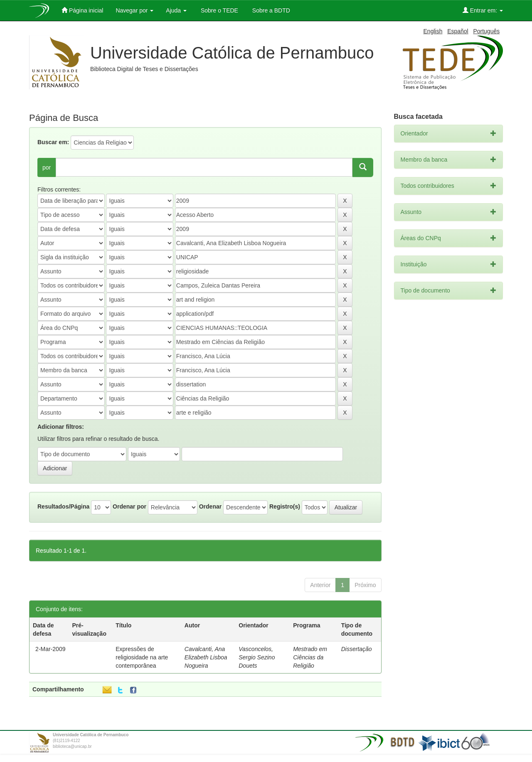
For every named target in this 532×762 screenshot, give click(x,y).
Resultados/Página (63, 506)
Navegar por (134, 10)
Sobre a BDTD (270, 10)
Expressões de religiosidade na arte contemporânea (142, 657)
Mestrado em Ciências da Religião (310, 657)
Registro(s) (285, 506)
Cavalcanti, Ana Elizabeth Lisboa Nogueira (206, 657)
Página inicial (82, 10)
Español (458, 31)
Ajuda (176, 10)
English (433, 31)
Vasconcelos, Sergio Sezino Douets (257, 657)
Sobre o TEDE (219, 10)
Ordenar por (129, 506)
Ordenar (210, 506)
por (47, 167)
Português (486, 31)
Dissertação (357, 649)
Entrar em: (483, 10)
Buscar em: (53, 142)
